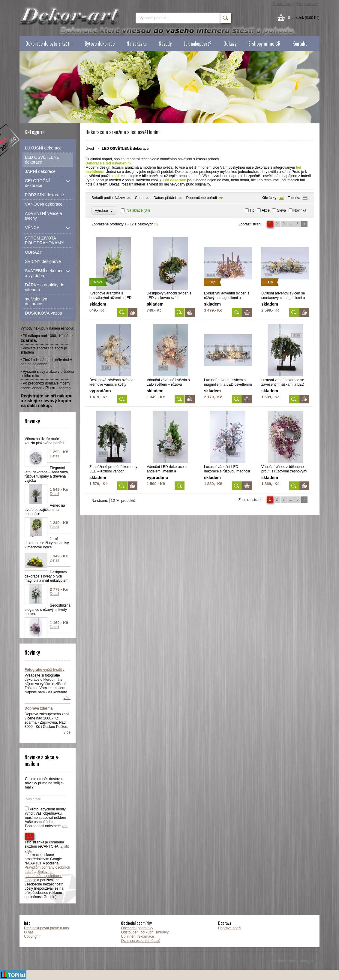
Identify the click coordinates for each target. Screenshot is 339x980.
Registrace (307, 4)
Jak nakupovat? (198, 44)
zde (65, 826)
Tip (252, 210)
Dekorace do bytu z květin (49, 44)
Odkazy (230, 44)
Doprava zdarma (39, 708)
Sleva (281, 210)
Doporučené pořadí (202, 198)
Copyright (32, 936)
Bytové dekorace (100, 44)
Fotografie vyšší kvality (45, 670)
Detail (54, 456)
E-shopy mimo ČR (264, 44)
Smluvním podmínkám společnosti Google (43, 876)
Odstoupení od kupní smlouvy (145, 932)
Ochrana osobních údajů (141, 941)
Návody (165, 44)
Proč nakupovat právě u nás (46, 928)
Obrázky (269, 198)
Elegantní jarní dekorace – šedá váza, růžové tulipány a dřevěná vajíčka (47, 474)
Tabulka (294, 198)
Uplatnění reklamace (137, 936)
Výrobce (104, 211)
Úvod (90, 149)
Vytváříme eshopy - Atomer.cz (295, 961)
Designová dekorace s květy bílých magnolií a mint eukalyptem (46, 576)
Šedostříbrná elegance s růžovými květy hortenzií (48, 610)
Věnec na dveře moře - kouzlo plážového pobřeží (45, 441)
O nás (29, 932)
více (67, 698)
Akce (266, 210)
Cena (139, 198)
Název (120, 198)
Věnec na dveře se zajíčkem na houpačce (45, 510)
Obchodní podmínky (137, 928)
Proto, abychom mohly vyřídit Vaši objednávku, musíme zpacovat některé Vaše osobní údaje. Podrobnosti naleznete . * (47, 820)
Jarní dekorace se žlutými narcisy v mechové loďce (47, 543)
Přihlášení (282, 4)
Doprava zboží (230, 928)
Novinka (300, 210)
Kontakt (300, 44)
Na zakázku (137, 44)
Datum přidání (165, 198)
